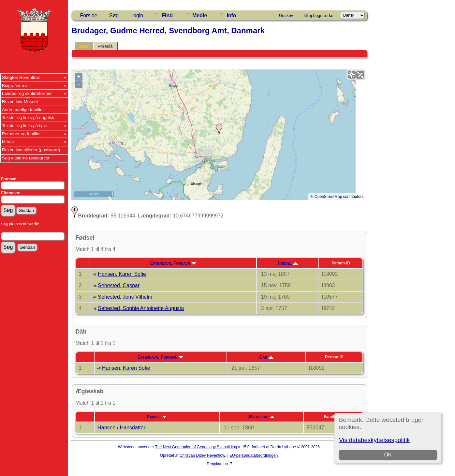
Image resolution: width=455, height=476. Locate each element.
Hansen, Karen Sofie (122, 274)
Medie (200, 15)
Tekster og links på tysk (24, 126)
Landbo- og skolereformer (27, 93)
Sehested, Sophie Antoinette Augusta (141, 308)
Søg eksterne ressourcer (26, 158)
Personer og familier (21, 134)
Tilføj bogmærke (318, 15)
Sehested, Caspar (119, 285)
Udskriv (286, 15)
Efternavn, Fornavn (173, 263)
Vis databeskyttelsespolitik (374, 440)
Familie (157, 417)
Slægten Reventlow (21, 77)
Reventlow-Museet (20, 102)
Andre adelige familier (23, 110)
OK (388, 455)
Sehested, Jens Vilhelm (125, 297)
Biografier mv (15, 86)
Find (167, 15)
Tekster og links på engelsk (28, 118)
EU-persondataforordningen (254, 455)
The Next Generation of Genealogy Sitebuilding (196, 447)
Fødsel (288, 263)
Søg (114, 15)
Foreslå (105, 46)
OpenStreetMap (328, 197)
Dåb (266, 357)
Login (137, 15)
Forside (88, 15)
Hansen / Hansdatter (121, 428)
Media (8, 142)
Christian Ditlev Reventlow (202, 455)
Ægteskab (261, 417)
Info (231, 15)
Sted (84, 46)
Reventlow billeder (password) (31, 150)
